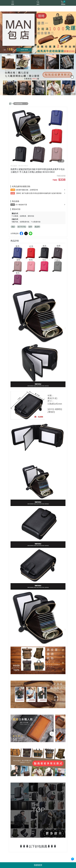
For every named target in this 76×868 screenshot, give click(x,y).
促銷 (13, 193)
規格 (13, 205)
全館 (13, 190)
